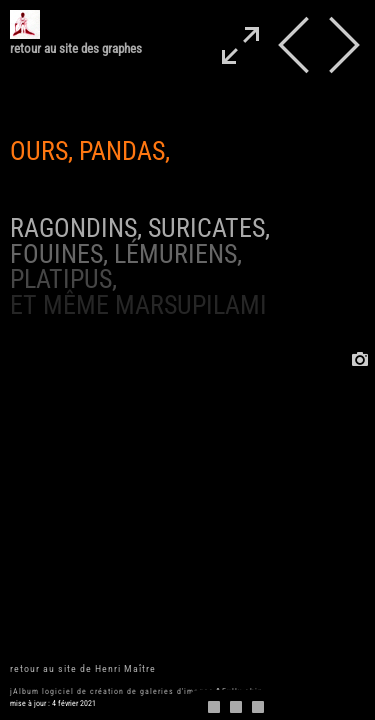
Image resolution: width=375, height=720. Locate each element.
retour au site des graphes (76, 48)
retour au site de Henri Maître (83, 668)
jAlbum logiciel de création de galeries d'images (112, 691)
